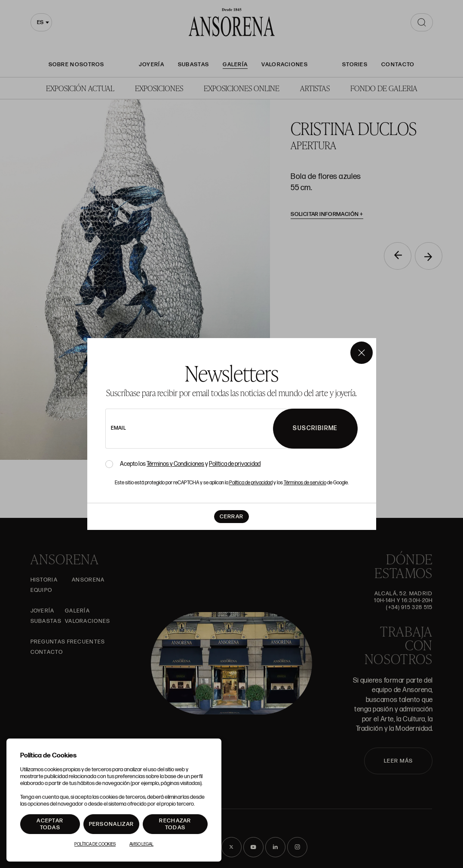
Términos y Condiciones (175, 464)
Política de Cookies (95, 844)
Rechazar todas (175, 824)
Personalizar (112, 824)
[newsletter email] (213, 429)
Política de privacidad (235, 464)
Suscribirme (315, 428)
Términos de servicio (305, 483)
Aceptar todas (50, 824)
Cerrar (232, 517)
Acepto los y (190, 464)
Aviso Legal (141, 844)
